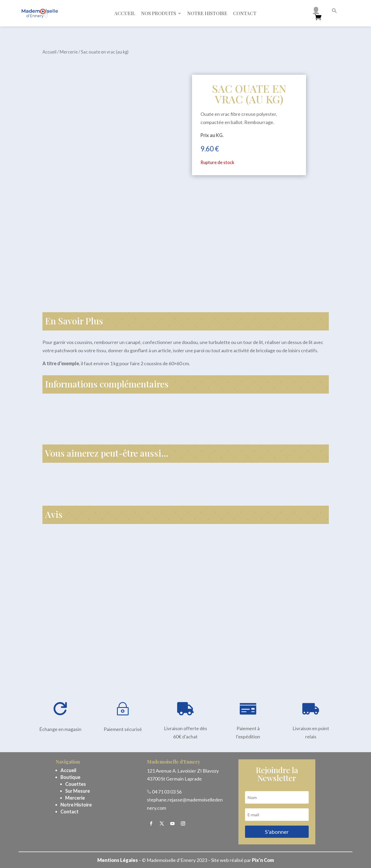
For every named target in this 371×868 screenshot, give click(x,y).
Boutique (70, 777)
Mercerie (69, 52)
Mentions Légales (118, 860)
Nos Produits (159, 13)
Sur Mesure (78, 791)
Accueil (125, 13)
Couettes (76, 784)
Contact (245, 13)
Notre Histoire (76, 805)
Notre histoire (207, 13)
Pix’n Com (263, 860)
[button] (334, 11)
